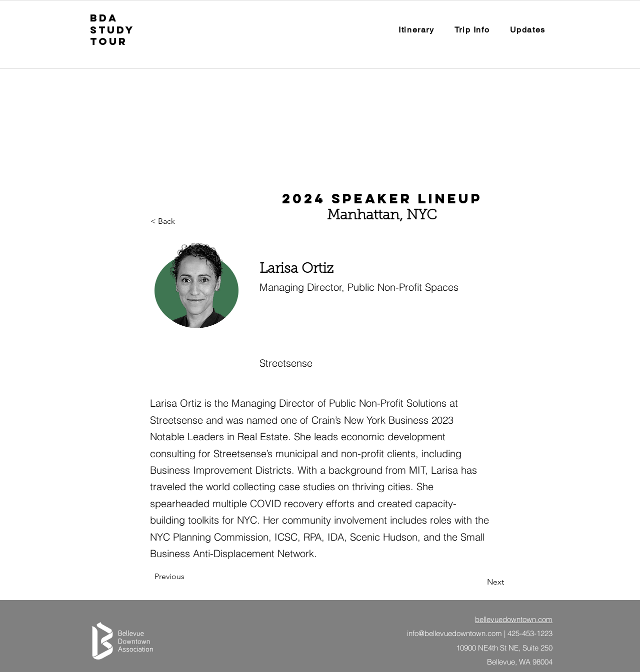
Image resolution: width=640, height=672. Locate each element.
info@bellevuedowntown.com (454, 633)
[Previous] (187, 577)
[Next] (479, 582)
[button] (472, 30)
